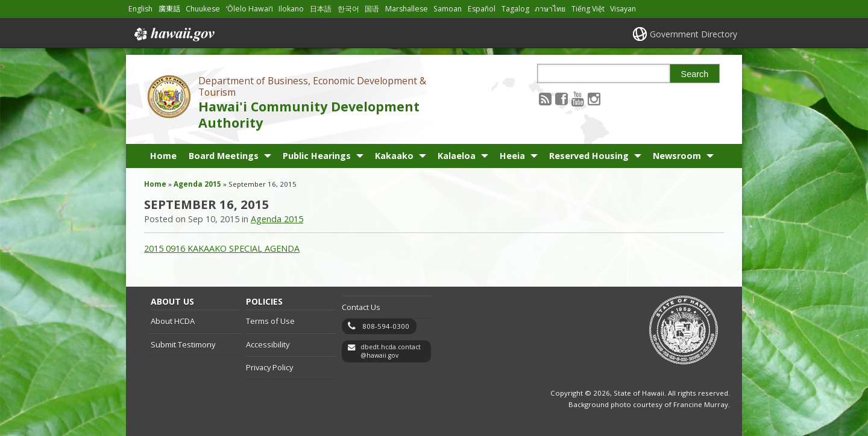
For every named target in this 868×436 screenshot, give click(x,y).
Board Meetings (224, 156)
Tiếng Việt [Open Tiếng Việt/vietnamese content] (588, 9)
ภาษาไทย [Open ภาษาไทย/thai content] (550, 9)
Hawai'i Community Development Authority (309, 114)
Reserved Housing (589, 156)
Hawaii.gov (173, 34)
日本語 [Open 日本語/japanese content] (321, 9)
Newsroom (677, 156)
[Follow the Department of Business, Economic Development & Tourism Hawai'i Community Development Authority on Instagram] (594, 98)
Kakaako (394, 156)
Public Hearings (317, 156)
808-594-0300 (386, 326)
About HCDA (173, 321)
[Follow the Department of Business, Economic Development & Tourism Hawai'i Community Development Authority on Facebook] (561, 98)
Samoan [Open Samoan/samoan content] (448, 9)
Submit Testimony (183, 344)
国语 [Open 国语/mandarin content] (372, 9)
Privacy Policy (269, 367)
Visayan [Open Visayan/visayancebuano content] (623, 9)
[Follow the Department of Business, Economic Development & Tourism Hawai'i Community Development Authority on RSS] (545, 98)
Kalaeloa (457, 156)
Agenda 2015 (197, 184)
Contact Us (361, 307)
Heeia (512, 156)
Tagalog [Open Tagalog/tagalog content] (515, 9)
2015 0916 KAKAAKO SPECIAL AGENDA (222, 248)
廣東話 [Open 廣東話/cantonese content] (169, 9)
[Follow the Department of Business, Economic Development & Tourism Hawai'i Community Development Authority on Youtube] (578, 98)
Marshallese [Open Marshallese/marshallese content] (407, 9)
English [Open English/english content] (140, 9)
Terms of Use (270, 321)
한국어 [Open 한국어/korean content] (348, 9)
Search (695, 74)
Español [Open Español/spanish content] (482, 9)
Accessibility (268, 344)
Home (163, 156)
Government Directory (693, 34)
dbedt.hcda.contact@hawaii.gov (391, 351)
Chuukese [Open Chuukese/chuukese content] (203, 9)
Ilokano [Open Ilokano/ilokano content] (291, 9)
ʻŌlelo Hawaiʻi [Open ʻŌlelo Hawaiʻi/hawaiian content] (250, 9)
